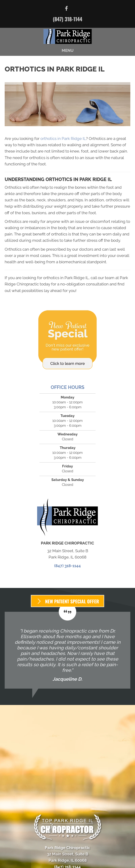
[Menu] (67, 861)
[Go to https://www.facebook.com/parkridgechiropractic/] (66, 9)
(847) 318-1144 (67, 19)
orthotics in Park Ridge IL (63, 139)
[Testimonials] (67, 650)
